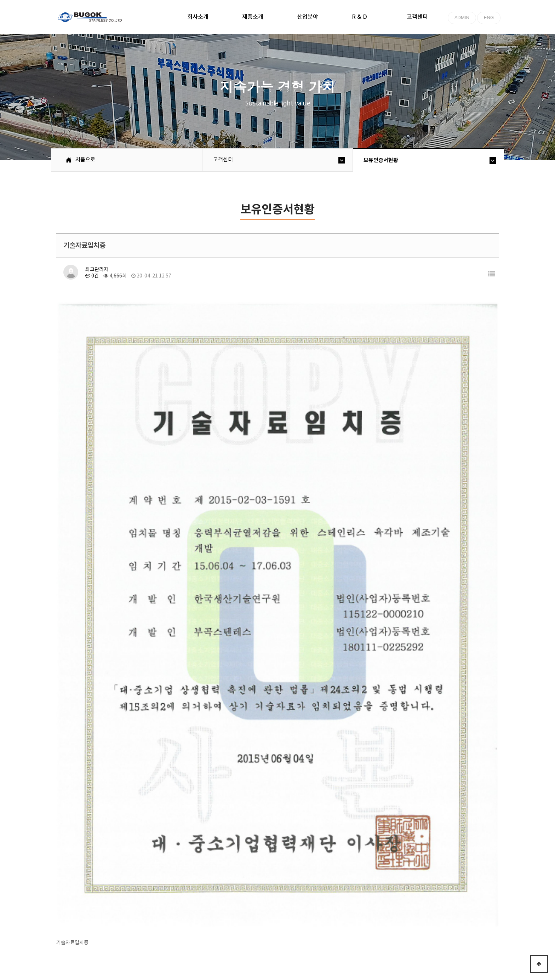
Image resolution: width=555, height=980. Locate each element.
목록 (481, 848)
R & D (359, 17)
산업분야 (308, 17)
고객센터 (417, 17)
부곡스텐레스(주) (91, 18)
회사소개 (198, 17)
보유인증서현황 (381, 160)
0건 (92, 276)
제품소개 (253, 17)
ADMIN (462, 18)
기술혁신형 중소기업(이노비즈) (178, 704)
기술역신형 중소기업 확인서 (174, 726)
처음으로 (73, 916)
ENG (489, 18)
